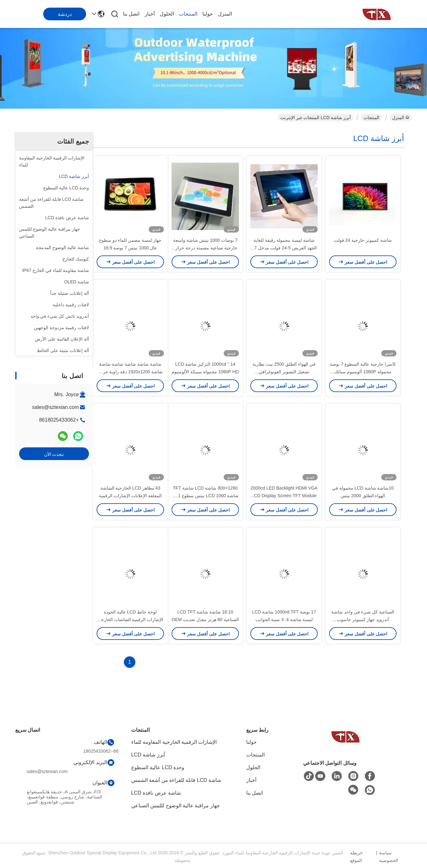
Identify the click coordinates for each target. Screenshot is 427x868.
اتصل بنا (131, 14)
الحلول (167, 14)
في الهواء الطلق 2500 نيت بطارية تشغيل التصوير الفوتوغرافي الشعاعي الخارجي (284, 372)
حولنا (208, 14)
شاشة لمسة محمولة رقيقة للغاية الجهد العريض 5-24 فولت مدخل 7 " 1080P (284, 248)
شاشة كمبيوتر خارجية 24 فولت (363, 240)
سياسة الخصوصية (389, 857)
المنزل (225, 14)
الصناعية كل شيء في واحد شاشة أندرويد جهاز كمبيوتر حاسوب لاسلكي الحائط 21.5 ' (363, 620)
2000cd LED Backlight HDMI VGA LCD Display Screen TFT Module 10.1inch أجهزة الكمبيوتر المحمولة (284, 496)
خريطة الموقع (356, 857)
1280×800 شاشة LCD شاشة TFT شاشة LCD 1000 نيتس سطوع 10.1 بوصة (205, 496)
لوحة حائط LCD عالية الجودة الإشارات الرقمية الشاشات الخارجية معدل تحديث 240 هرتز (130, 620)
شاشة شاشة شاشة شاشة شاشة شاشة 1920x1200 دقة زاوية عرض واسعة (130, 372)
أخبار (150, 14)
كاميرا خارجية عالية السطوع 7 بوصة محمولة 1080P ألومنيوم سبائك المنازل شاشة (363, 372)
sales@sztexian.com (55, 407)
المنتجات (188, 14)
